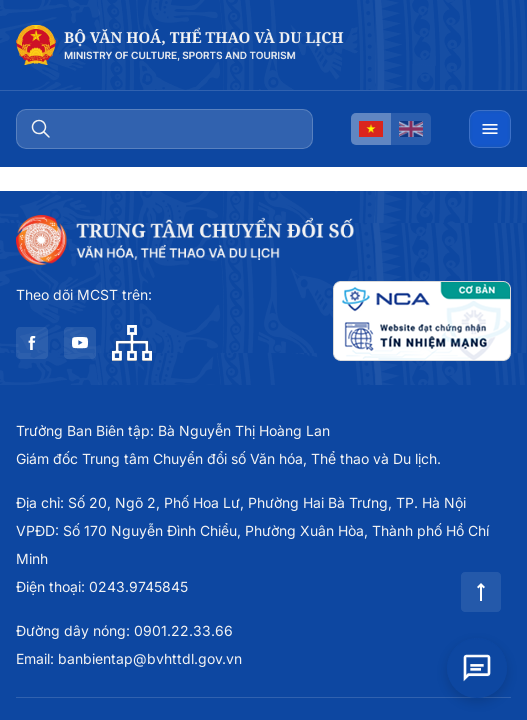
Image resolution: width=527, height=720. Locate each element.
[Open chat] (477, 662)
